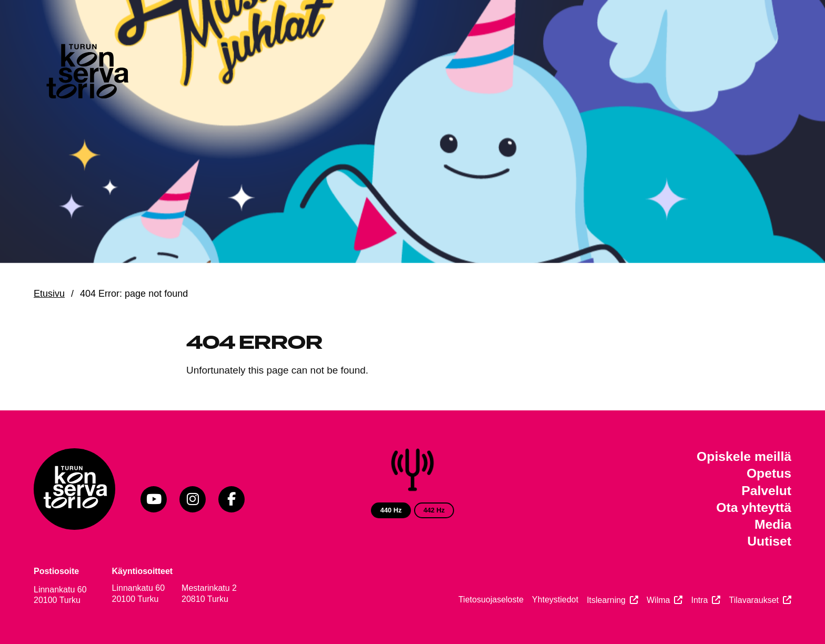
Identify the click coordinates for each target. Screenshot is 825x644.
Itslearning (606, 600)
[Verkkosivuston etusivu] (86, 74)
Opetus (769, 473)
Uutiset (769, 541)
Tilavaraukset (754, 600)
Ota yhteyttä (754, 507)
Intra (699, 600)
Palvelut (766, 491)
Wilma (658, 600)
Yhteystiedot (555, 600)
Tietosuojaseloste (491, 600)
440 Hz (391, 510)
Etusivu (49, 294)
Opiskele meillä (744, 456)
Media (773, 524)
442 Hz (434, 510)
